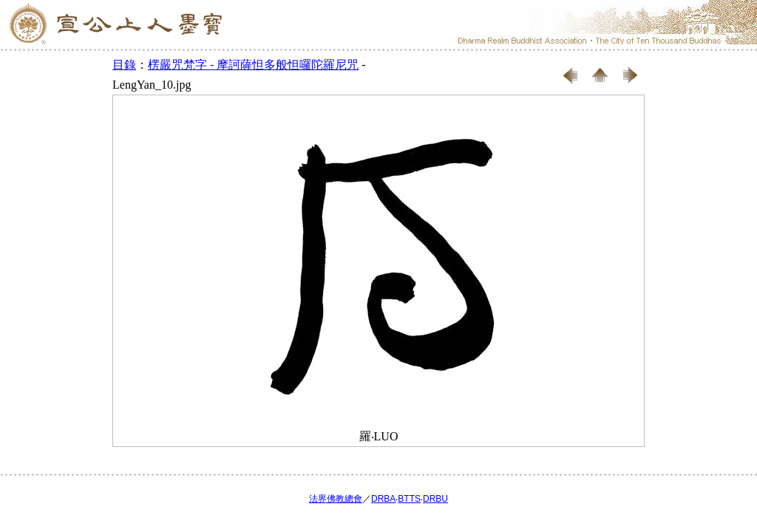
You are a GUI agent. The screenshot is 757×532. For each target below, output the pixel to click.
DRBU (435, 499)
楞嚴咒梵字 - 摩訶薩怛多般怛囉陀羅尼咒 (253, 65)
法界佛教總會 (336, 499)
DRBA (383, 499)
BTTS (409, 499)
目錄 (124, 65)
